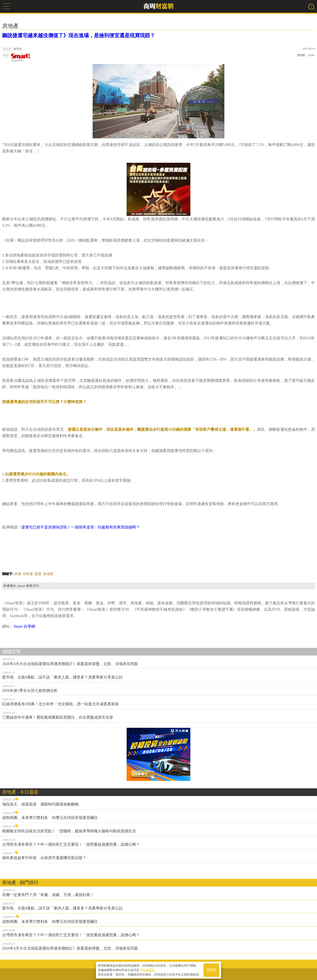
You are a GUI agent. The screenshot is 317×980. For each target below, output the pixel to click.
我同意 (211, 970)
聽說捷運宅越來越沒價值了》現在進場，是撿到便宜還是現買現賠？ (79, 35)
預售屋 (28, 574)
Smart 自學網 (24, 626)
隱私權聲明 (147, 970)
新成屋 (48, 574)
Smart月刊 (21, 58)
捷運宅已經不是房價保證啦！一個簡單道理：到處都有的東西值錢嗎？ (81, 527)
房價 (18, 574)
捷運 (38, 574)
